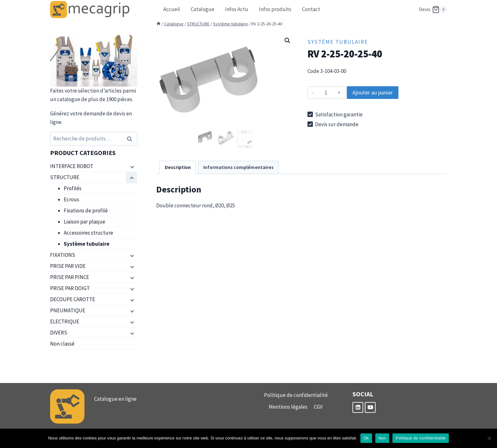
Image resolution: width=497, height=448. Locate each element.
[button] (287, 41)
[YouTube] (370, 407)
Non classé (62, 344)
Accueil (172, 9)
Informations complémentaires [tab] (238, 167)
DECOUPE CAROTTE (73, 299)
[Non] (489, 438)
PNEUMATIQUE (68, 310)
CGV (318, 407)
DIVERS (59, 333)
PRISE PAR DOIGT (70, 288)
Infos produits (275, 9)
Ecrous (71, 199)
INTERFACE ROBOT (72, 166)
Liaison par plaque (84, 222)
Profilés (73, 188)
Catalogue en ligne (115, 399)
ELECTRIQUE (65, 321)
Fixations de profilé (86, 211)
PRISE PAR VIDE (68, 266)
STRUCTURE (65, 177)
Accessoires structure (88, 233)
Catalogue (203, 9)
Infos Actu (237, 9)
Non (382, 438)
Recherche (131, 139)
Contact (311, 9)
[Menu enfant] (132, 166)
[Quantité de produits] (326, 93)
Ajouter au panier (373, 92)
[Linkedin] (358, 407)
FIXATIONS (63, 255)
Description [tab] (178, 167)
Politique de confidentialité (296, 395)
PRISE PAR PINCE (70, 277)
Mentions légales (288, 407)
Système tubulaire (338, 42)
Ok (366, 438)
